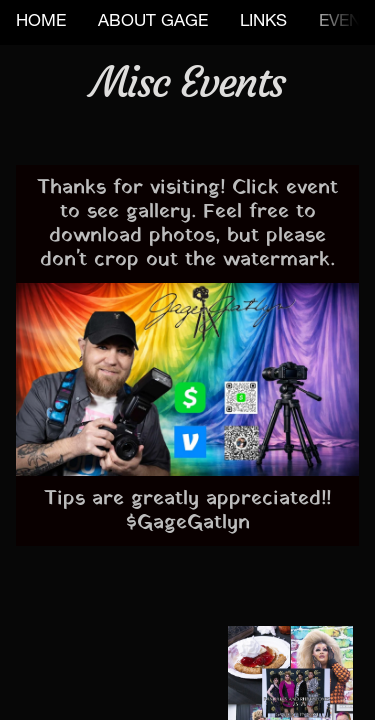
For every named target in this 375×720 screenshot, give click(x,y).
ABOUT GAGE (153, 22)
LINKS (263, 22)
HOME (41, 22)
